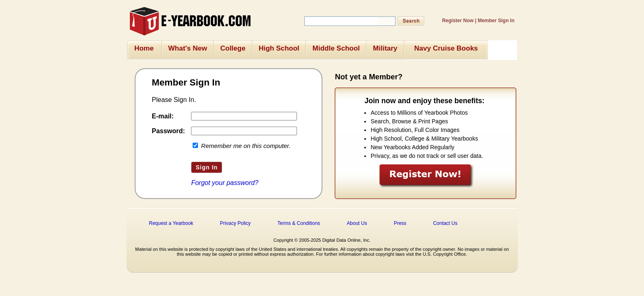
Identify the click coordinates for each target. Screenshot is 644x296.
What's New (188, 48)
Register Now (458, 21)
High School (279, 48)
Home (144, 48)
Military (385, 48)
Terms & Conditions (299, 223)
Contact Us (445, 223)
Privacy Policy (236, 223)
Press (400, 223)
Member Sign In (496, 21)
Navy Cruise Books (446, 48)
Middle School (336, 48)
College (233, 48)
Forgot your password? (225, 183)
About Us (357, 223)
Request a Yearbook (171, 223)
